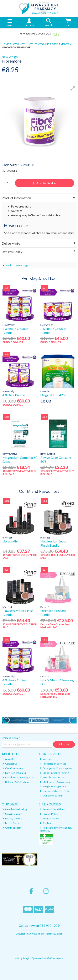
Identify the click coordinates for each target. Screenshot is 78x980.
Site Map (46, 823)
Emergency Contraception (56, 768)
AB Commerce (55, 958)
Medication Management (55, 782)
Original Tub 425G (54, 395)
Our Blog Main (12, 828)
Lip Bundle (10, 541)
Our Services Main (51, 796)
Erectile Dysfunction (53, 777)
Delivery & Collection (15, 782)
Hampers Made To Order (55, 791)
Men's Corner (12, 823)
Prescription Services (53, 764)
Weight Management (53, 786)
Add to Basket (45, 183)
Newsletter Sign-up (14, 773)
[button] (73, 88)
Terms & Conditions (52, 809)
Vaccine (46, 759)
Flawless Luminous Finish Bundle (54, 543)
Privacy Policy (49, 814)
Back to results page (17, 265)
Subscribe (64, 744)
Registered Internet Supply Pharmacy (55, 829)
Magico (27, 958)
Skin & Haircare (12, 814)
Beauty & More (12, 818)
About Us (9, 759)
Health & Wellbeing (14, 809)
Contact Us (10, 764)
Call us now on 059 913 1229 (39, 925)
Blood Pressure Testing (54, 773)
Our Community (13, 768)
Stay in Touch (11, 738)
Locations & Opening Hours (19, 777)
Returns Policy (49, 818)
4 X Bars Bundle (14, 395)
